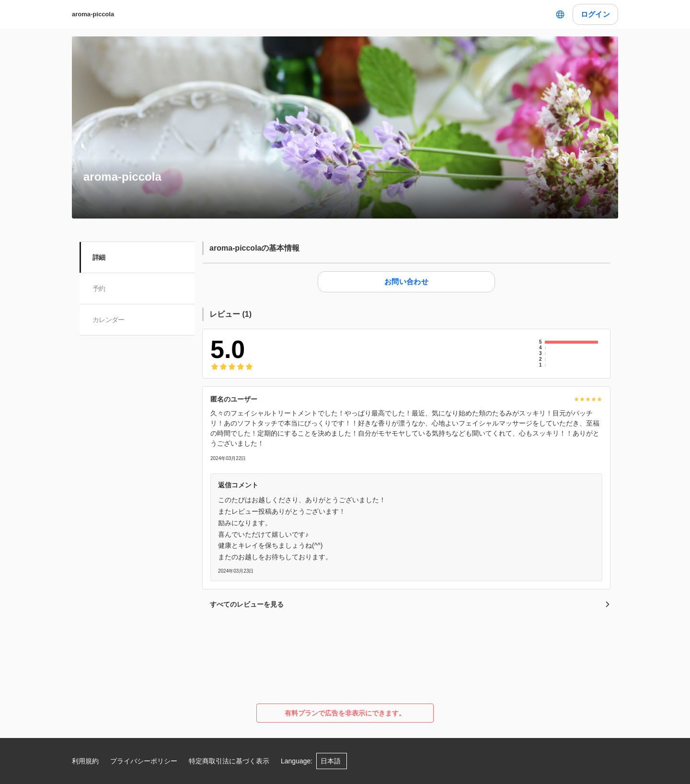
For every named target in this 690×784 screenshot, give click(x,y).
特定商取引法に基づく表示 (229, 761)
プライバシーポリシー (144, 761)
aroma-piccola (93, 14)
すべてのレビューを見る (410, 604)
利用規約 (85, 761)
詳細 (99, 257)
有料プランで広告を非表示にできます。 (345, 713)
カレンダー (109, 320)
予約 (99, 288)
